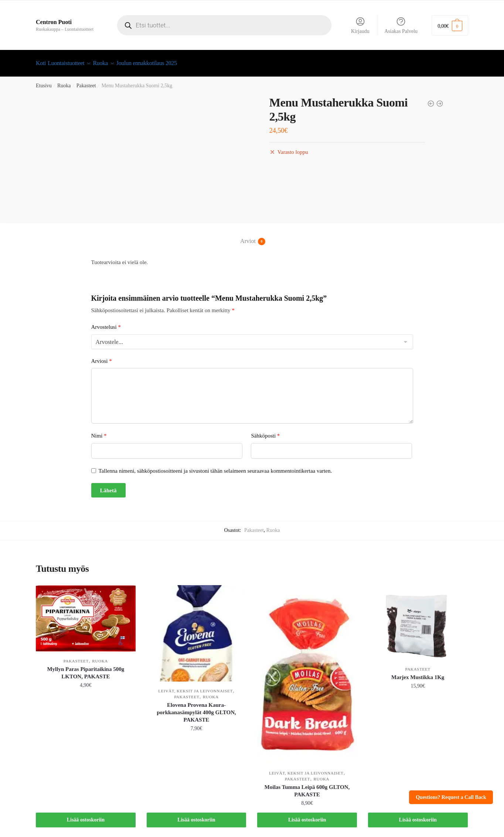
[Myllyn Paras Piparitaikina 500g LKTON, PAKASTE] (86, 614)
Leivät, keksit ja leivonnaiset (195, 686)
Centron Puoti (54, 22)
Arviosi (102, 357)
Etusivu (44, 81)
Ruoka (64, 81)
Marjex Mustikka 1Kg (418, 673)
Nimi (99, 431)
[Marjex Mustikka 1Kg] (418, 618)
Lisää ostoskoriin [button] (86, 815)
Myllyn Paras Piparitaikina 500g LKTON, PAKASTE (86, 668)
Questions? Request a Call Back (451, 797)
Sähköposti (265, 431)
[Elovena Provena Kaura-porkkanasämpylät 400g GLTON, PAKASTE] (197, 629)
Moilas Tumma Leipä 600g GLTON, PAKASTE (307, 786)
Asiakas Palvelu (401, 25)
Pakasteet (86, 81)
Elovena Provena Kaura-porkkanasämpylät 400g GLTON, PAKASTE (196, 708)
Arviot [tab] (248, 237)
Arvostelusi (106, 323)
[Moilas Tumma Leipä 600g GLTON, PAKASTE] (307, 670)
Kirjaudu (360, 25)
